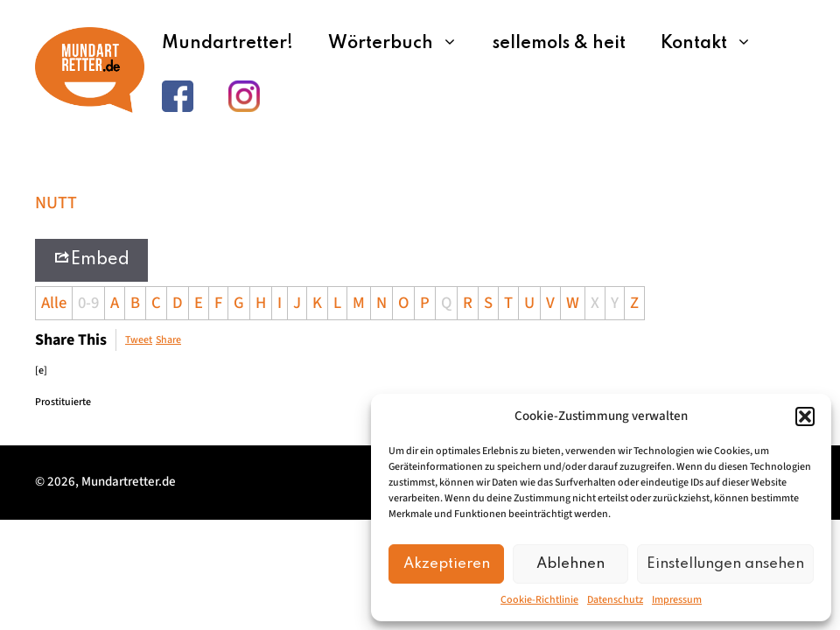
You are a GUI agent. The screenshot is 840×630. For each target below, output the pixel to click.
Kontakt (715, 44)
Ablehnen (570, 564)
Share (168, 340)
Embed (91, 259)
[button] (805, 416)
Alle (54, 303)
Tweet (139, 340)
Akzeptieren (447, 564)
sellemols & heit (559, 44)
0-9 (88, 303)
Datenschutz (615, 600)
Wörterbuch (402, 44)
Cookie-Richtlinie (539, 600)
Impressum (677, 600)
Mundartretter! (227, 44)
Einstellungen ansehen (725, 564)
